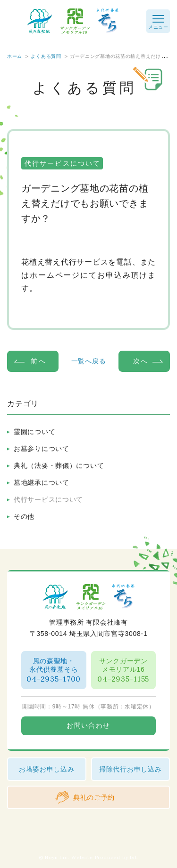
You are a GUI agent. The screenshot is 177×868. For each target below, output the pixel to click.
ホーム (15, 56)
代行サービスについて (48, 499)
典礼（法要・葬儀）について (59, 466)
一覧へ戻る (89, 361)
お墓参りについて (42, 449)
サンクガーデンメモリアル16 (124, 671)
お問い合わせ (88, 726)
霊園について (34, 432)
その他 (24, 516)
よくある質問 (46, 56)
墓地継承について (42, 482)
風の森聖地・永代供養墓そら (54, 671)
